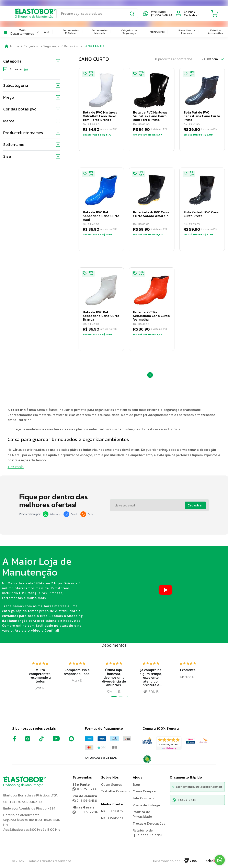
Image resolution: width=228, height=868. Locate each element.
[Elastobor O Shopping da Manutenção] (31, 13)
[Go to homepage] (12, 46)
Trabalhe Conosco (116, 791)
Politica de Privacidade (142, 814)
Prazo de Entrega (146, 805)
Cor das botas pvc (32, 109)
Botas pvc (19, 69)
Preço (32, 97)
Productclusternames (32, 133)
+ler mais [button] (16, 467)
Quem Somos (112, 784)
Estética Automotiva (215, 32)
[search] (97, 13)
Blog (136, 784)
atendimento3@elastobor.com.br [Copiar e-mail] (197, 787)
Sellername (32, 144)
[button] (101, 109)
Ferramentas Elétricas (71, 32)
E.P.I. (47, 32)
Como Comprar (145, 791)
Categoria (32, 61)
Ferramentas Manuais (100, 32)
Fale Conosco (143, 798)
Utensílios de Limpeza (187, 32)
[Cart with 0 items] (214, 13)
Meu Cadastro (112, 811)
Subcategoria (32, 85)
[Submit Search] (132, 14)
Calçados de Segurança (129, 32)
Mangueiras (157, 32)
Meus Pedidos (112, 818)
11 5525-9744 (84, 787)
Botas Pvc (71, 46)
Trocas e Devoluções (149, 823)
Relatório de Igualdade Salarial (147, 833)
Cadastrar (195, 505)
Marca (32, 121)
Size (32, 156)
